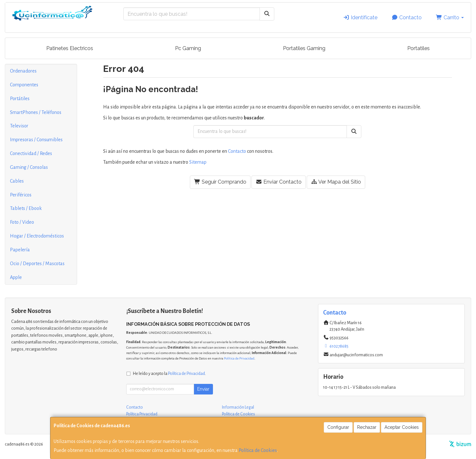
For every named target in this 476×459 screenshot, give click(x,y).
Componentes (24, 85)
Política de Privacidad (239, 358)
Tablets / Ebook (26, 208)
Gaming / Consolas (29, 167)
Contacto (407, 17)
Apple (16, 277)
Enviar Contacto (279, 182)
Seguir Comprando (220, 182)
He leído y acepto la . (169, 373)
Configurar (338, 427)
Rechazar (367, 427)
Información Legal (238, 407)
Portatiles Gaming (304, 48)
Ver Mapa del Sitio (336, 182)
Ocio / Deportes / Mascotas (37, 264)
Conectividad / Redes (31, 153)
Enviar (203, 389)
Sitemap (198, 162)
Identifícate (360, 17)
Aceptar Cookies (402, 427)
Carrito (450, 17)
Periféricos (21, 195)
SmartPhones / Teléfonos (36, 112)
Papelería (20, 250)
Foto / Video (22, 222)
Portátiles (20, 99)
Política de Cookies (258, 450)
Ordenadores (23, 71)
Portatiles (419, 48)
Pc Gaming (188, 48)
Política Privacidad (142, 414)
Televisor (19, 126)
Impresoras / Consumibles (36, 140)
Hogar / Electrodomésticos (37, 236)
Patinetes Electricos (70, 48)
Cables (17, 181)
